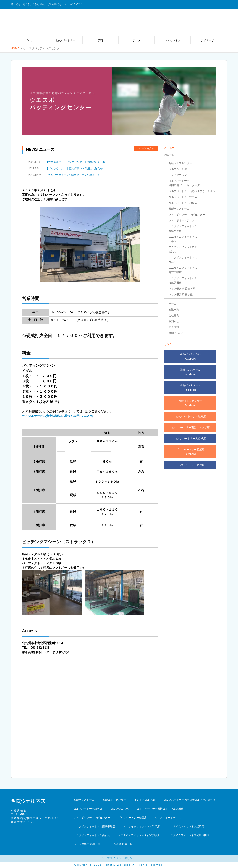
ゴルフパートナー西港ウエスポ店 (190, 428)
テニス (137, 40)
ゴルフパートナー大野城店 (190, 439)
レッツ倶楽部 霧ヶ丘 (181, 294)
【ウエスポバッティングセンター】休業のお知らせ (76, 162)
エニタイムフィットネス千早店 (142, 826)
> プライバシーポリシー (119, 858)
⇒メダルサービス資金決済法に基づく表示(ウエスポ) (58, 416)
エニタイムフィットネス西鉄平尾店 (94, 826)
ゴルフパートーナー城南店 (190, 416)
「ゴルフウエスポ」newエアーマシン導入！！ (73, 175)
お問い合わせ (176, 333)
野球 (101, 40)
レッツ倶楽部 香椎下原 (182, 289)
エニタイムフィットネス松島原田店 (189, 835)
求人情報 (174, 327)
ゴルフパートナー (65, 40)
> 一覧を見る (146, 148)
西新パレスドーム (179, 209)
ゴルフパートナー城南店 (183, 197)
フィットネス (173, 40)
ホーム (172, 304)
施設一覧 (174, 310)
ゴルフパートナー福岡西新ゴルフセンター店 (189, 800)
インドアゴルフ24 (179, 175)
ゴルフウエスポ (178, 169)
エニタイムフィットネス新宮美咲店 (139, 835)
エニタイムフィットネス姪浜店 (186, 826)
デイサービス (209, 40)
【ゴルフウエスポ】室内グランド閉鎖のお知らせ (74, 169)
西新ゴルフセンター (180, 163)
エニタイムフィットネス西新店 (92, 835)
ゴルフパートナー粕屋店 (183, 203)
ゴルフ (29, 40)
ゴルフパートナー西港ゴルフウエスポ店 (192, 191)
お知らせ (174, 321)
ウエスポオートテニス (182, 220)
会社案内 (174, 315)
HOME (15, 48)
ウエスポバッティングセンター (187, 215)
